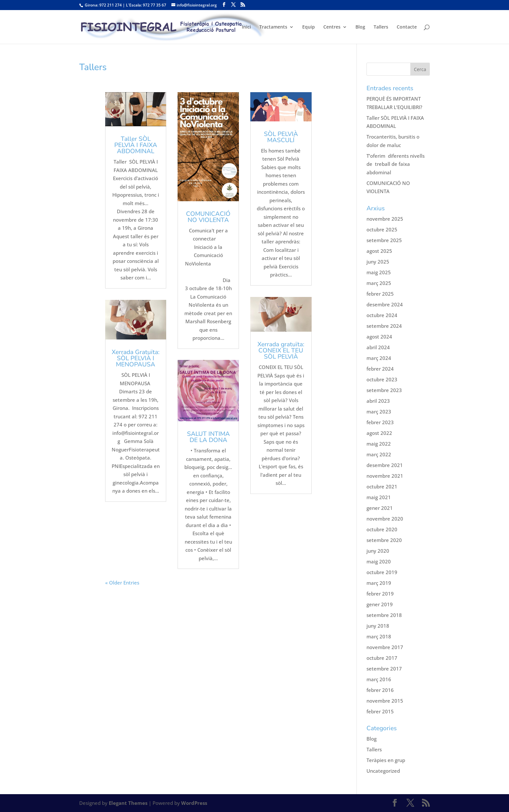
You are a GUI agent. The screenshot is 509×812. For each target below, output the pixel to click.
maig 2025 (379, 272)
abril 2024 (378, 347)
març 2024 (379, 358)
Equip (309, 27)
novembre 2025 (385, 219)
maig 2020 (379, 561)
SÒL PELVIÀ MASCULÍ (281, 137)
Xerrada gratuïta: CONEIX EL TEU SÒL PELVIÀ (281, 351)
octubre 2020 (382, 529)
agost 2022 (379, 433)
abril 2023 (378, 401)
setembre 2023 (384, 390)
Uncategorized (383, 771)
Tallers (381, 27)
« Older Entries (122, 583)
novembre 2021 (385, 476)
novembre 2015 (385, 701)
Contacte (407, 27)
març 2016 (379, 679)
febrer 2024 (380, 369)
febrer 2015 (380, 711)
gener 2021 (380, 508)
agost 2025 (379, 251)
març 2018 (379, 636)
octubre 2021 (382, 486)
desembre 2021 (385, 465)
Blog (360, 27)
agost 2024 (379, 337)
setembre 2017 (384, 669)
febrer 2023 (380, 422)
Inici (246, 27)
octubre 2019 (382, 572)
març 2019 (379, 583)
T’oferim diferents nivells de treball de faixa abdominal (396, 164)
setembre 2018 (384, 615)
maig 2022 (379, 444)
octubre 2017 (382, 658)
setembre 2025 (384, 240)
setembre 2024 (384, 326)
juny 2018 (378, 626)
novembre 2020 (385, 519)
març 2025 (379, 283)
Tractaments (273, 27)
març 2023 (379, 412)
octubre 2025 (382, 229)
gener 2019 (380, 604)
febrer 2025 (380, 294)
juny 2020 (378, 551)
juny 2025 (378, 262)
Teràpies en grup (386, 760)
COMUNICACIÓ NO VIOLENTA (208, 217)
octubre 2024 (382, 315)
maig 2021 (379, 497)
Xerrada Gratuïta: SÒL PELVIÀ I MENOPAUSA (136, 358)
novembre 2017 (385, 647)
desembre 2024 (385, 304)
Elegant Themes (128, 803)
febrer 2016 (380, 690)
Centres (332, 27)
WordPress (194, 803)
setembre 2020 (384, 540)
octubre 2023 (382, 379)
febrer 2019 (380, 594)
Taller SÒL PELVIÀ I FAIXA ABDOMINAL (136, 145)
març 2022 (379, 454)
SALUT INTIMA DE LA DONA (208, 437)
